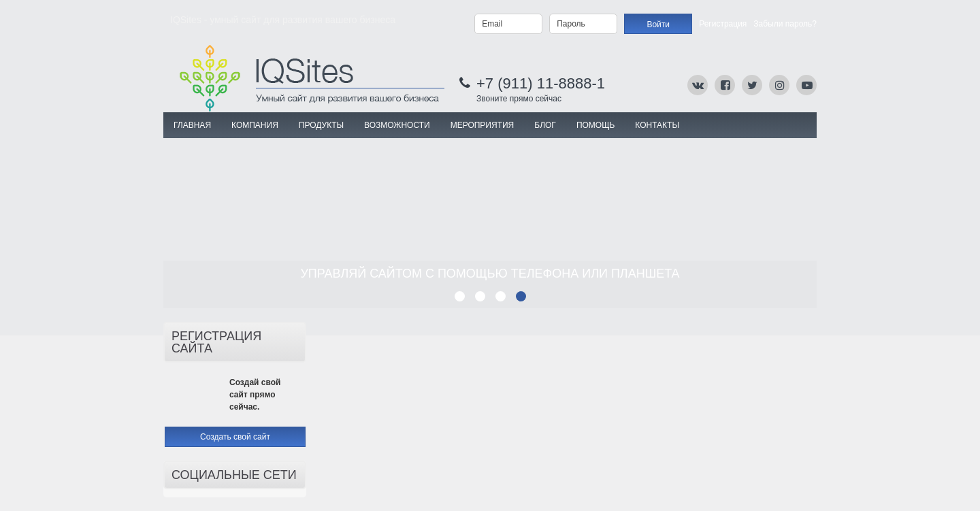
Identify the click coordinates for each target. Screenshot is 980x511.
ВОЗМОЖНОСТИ (397, 125)
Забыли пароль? (785, 24)
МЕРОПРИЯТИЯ (483, 125)
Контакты (657, 125)
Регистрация (723, 24)
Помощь (595, 125)
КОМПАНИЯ (255, 125)
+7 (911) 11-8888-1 (541, 83)
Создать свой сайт (235, 437)
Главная (192, 125)
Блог (545, 125)
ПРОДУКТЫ (321, 125)
